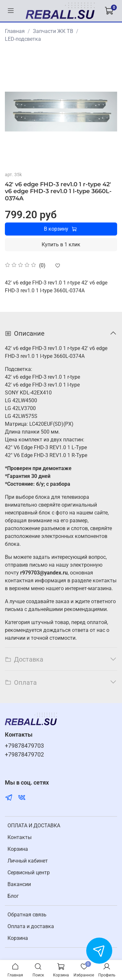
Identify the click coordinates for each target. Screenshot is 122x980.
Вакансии (19, 884)
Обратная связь (27, 915)
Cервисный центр (29, 873)
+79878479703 (24, 746)
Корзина (18, 849)
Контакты (20, 837)
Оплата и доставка (31, 926)
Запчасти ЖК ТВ (53, 31)
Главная (15, 31)
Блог (13, 896)
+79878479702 (24, 755)
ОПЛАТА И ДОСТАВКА (34, 826)
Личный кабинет (28, 861)
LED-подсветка (23, 39)
